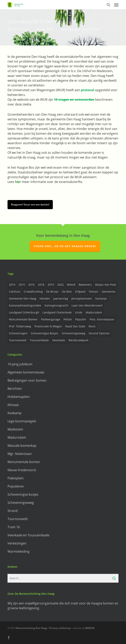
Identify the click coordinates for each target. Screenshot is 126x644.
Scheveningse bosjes (23, 494)
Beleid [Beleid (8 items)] (71, 285)
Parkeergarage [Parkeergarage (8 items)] (51, 319)
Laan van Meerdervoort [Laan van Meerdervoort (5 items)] (87, 305)
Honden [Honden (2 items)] (45, 298)
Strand (13, 511)
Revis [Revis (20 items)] (92, 326)
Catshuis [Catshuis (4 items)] (15, 292)
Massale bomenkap (22, 446)
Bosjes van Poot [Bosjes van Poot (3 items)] (106, 285)
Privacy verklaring (60, 628)
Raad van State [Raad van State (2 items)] (75, 326)
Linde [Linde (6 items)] (79, 312)
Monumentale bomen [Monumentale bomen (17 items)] (23, 319)
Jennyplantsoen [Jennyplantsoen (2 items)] (82, 298)
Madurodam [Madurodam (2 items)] (94, 312)
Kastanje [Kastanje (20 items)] (101, 298)
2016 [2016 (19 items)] (31, 285)
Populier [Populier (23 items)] (81, 319)
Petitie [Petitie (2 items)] (68, 319)
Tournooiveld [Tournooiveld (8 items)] (18, 340)
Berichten (15, 389)
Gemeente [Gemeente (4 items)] (108, 292)
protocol (88, 90)
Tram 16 (14, 527)
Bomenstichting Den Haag (32, 628)
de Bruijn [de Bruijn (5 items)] (52, 292)
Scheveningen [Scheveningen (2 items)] (18, 333)
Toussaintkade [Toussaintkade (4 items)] (39, 340)
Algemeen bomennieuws (26, 372)
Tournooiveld (18, 519)
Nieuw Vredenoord (22, 470)
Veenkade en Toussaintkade (28, 535)
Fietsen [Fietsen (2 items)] (94, 292)
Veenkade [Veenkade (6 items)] (59, 340)
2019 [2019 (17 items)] (51, 285)
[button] (116, 5)
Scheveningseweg (21, 503)
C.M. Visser (20, 29)
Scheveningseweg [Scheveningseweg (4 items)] (73, 333)
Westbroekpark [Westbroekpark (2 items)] (78, 340)
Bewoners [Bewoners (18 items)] (85, 285)
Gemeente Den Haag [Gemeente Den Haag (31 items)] (23, 298)
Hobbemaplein (19, 397)
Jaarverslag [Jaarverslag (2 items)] (61, 298)
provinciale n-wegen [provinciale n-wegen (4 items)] (48, 326)
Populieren (16, 486)
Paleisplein (16, 478)
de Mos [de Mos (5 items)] (67, 292)
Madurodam (17, 437)
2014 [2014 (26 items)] (12, 285)
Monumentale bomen (24, 462)
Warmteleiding (18, 551)
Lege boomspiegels (22, 421)
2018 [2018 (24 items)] (41, 285)
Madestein (15, 429)
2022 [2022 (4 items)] (61, 285)
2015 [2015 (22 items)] (22, 285)
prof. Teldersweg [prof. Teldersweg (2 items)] (20, 326)
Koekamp (15, 413)
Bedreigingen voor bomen (80, 29)
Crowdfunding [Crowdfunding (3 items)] (33, 292)
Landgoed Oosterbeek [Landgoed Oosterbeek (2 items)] (57, 312)
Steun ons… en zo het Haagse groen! (65, 246)
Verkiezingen (17, 543)
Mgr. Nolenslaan (20, 454)
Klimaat (13, 405)
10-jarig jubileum (20, 364)
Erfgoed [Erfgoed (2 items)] (80, 292)
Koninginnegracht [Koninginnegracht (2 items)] (56, 305)
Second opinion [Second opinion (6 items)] (99, 333)
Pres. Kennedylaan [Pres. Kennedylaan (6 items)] (102, 319)
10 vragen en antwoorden (74, 100)
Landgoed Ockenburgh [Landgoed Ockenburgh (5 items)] (24, 312)
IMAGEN (90, 628)
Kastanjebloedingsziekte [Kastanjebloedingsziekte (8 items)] (25, 305)
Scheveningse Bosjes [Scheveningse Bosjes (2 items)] (45, 333)
